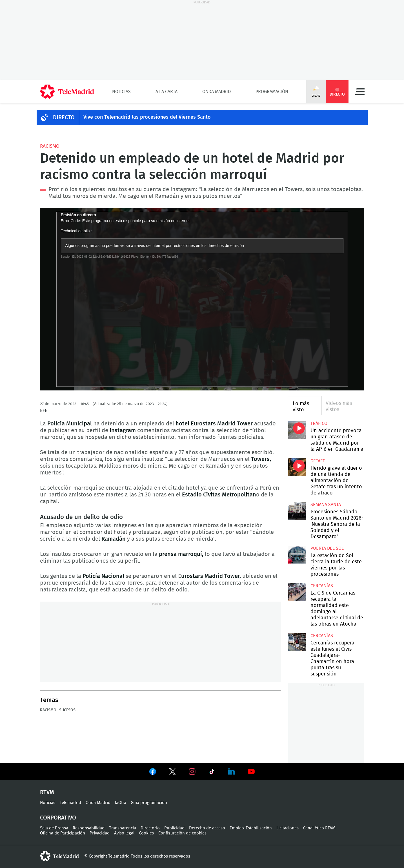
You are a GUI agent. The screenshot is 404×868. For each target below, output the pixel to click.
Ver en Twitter (172, 773)
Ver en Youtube (251, 772)
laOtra (121, 803)
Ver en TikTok (212, 773)
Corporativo (58, 818)
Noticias (121, 92)
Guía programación (149, 803)
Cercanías (322, 586)
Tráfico (319, 423)
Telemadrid (70, 803)
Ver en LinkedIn (232, 772)
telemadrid (59, 856)
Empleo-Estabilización (251, 828)
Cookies (146, 833)
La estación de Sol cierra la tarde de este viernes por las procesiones (297, 555)
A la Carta (167, 92)
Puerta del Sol (327, 548)
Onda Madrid (217, 92)
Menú (360, 92)
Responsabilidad (89, 828)
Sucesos (67, 710)
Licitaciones (288, 828)
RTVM (47, 792)
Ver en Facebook (153, 773)
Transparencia (123, 828)
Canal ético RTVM (319, 828)
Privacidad (100, 833)
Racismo (50, 146)
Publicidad (174, 828)
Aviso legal (124, 833)
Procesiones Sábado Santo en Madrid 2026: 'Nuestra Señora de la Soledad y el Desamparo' (297, 511)
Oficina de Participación (63, 833)
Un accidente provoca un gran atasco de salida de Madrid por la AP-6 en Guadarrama (297, 430)
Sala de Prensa (54, 828)
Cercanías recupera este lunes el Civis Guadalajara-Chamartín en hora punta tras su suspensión (297, 642)
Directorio (150, 828)
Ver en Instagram (192, 772)
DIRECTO (64, 118)
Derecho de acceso (207, 828)
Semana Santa (326, 505)
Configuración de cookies (182, 833)
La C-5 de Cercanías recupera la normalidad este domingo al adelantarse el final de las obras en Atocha (297, 592)
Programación (272, 92)
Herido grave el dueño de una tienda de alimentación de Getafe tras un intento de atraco (297, 467)
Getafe (318, 461)
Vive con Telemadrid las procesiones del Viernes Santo (147, 117)
